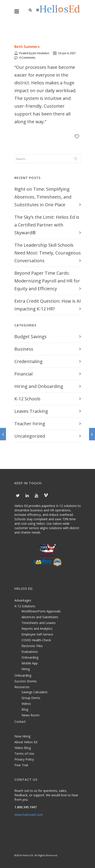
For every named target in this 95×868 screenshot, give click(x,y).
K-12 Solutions (25, 606)
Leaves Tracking (31, 411)
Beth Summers (27, 47)
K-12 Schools (27, 399)
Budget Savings (31, 337)
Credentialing (28, 361)
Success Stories (26, 681)
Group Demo (31, 698)
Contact (20, 722)
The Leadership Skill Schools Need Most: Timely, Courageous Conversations (48, 253)
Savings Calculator (35, 692)
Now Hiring (22, 736)
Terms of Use (24, 754)
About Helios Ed (26, 742)
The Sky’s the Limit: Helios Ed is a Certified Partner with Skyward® (47, 225)
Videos (26, 704)
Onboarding (30, 657)
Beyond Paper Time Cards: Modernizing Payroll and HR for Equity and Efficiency (47, 281)
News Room (30, 715)
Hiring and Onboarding (39, 386)
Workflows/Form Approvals (41, 611)
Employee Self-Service (37, 634)
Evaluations (30, 652)
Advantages (23, 600)
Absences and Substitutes (40, 617)
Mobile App (30, 663)
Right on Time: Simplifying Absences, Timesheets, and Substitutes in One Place (43, 197)
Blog (25, 709)
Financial (23, 374)
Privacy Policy (24, 759)
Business (24, 349)
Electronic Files (32, 646)
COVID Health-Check (36, 640)
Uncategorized (30, 436)
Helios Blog (23, 748)
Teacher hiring (30, 424)
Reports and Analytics (37, 629)
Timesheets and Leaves (39, 623)
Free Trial (21, 765)
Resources (22, 687)
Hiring (26, 669)
